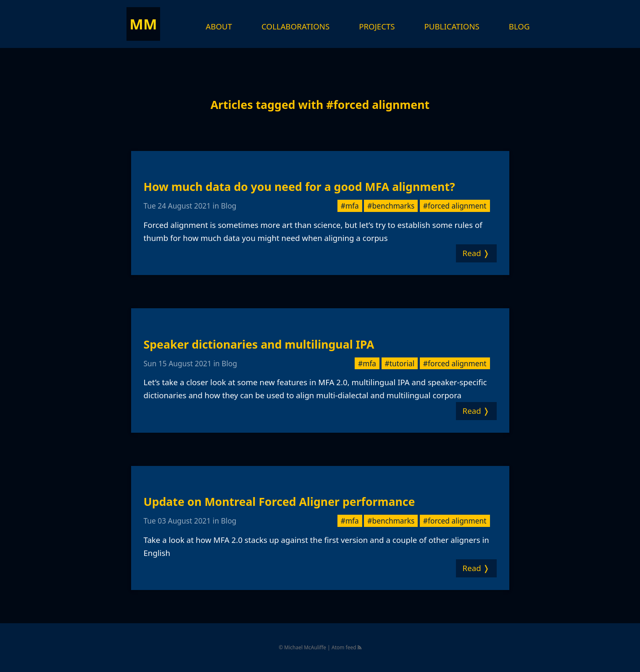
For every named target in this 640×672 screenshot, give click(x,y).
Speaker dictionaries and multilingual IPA (259, 344)
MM (143, 24)
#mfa (350, 206)
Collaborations (295, 26)
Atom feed (346, 647)
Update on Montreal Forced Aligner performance (279, 502)
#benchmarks (391, 206)
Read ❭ (476, 253)
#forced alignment (455, 206)
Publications (452, 26)
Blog (519, 26)
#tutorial (400, 363)
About (219, 26)
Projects (377, 26)
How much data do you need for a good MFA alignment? (299, 187)
